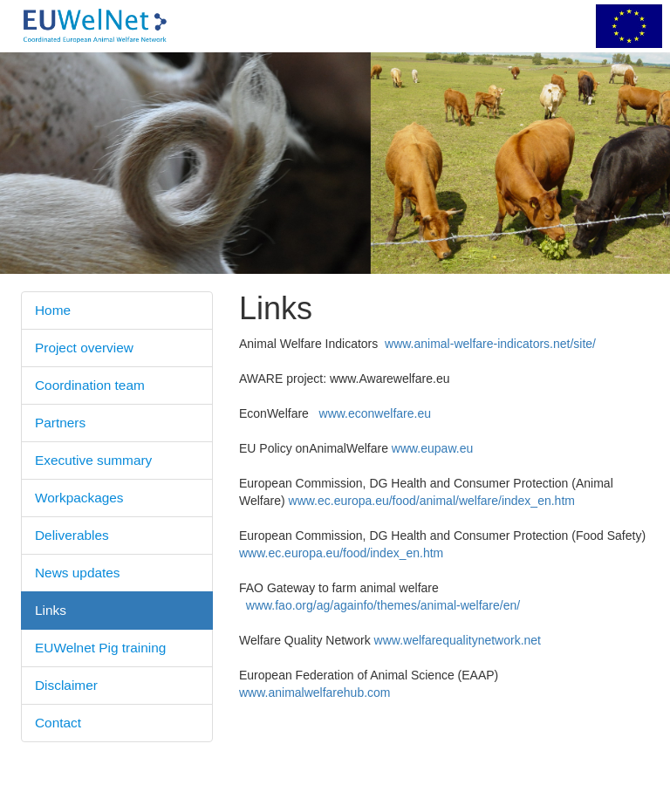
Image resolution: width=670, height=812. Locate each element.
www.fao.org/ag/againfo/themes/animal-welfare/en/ (383, 605)
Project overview (84, 348)
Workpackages (79, 498)
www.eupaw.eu (432, 448)
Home (53, 310)
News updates (78, 573)
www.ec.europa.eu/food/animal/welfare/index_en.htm (432, 501)
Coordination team (90, 385)
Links (51, 610)
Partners (60, 423)
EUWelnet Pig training (100, 648)
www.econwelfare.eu (375, 413)
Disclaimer (66, 685)
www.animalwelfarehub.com (315, 693)
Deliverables (72, 535)
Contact (58, 723)
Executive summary (93, 460)
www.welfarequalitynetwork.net (458, 640)
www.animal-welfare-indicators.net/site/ (490, 344)
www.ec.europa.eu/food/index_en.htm (341, 553)
